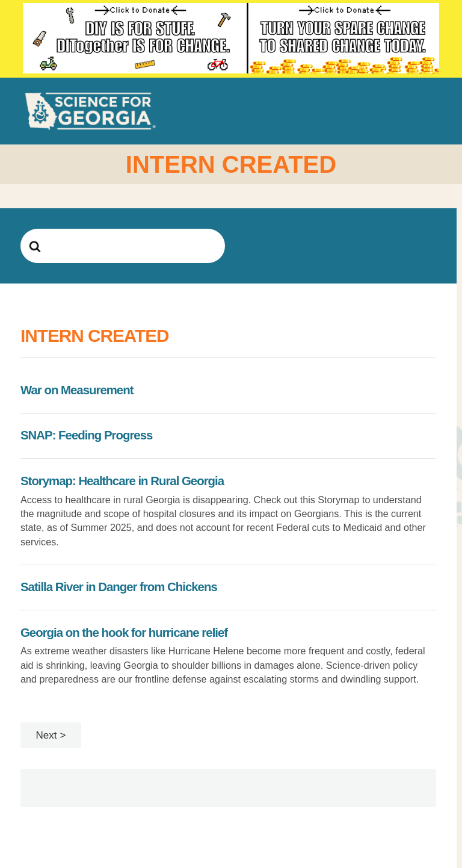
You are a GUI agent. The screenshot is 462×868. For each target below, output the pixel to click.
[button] (433, 111)
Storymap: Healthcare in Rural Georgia (122, 481)
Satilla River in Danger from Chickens (119, 587)
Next (47, 735)
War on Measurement (77, 390)
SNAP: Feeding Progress (86, 435)
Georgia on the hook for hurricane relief (124, 633)
